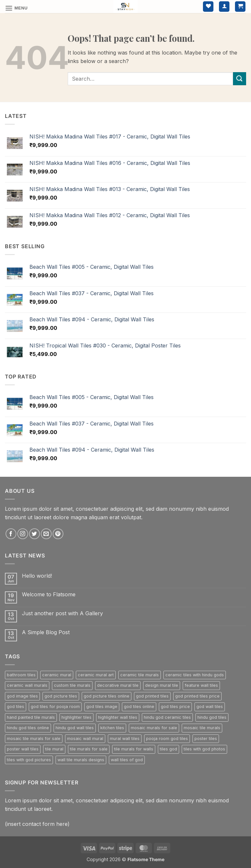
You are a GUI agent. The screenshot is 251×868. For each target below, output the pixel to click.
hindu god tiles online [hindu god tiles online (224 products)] (28, 728)
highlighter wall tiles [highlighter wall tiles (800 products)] (118, 717)
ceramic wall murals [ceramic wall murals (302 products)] (27, 685)
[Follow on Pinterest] (58, 534)
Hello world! (37, 576)
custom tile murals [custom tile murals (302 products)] (72, 685)
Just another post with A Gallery (62, 613)
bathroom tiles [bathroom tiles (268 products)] (21, 675)
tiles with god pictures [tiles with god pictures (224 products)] (29, 760)
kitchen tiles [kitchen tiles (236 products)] (112, 728)
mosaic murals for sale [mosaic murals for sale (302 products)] (154, 728)
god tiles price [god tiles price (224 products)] (175, 707)
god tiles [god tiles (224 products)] (16, 707)
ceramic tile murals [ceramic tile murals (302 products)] (140, 675)
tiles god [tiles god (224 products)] (168, 749)
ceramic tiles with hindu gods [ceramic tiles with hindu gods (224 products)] (195, 675)
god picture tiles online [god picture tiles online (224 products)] (107, 696)
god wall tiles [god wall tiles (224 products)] (210, 707)
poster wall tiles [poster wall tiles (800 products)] (23, 749)
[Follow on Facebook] (11, 534)
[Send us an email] (46, 534)
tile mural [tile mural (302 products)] (54, 749)
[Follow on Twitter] (34, 534)
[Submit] (240, 79)
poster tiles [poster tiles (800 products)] (206, 739)
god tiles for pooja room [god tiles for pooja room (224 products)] (55, 707)
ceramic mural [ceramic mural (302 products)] (57, 675)
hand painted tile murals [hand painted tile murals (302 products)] (31, 717)
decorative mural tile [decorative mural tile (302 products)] (118, 685)
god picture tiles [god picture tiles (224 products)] (61, 696)
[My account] (224, 7)
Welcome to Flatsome (49, 595)
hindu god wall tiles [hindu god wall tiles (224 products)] (75, 728)
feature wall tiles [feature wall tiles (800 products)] (201, 685)
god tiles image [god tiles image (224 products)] (102, 707)
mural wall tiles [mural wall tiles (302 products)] (125, 739)
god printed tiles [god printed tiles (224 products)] (152, 696)
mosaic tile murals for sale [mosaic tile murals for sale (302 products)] (34, 739)
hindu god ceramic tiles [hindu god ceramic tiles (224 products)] (167, 717)
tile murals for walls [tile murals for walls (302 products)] (134, 749)
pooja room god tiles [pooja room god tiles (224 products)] (167, 739)
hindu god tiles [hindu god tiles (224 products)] (212, 717)
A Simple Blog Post (46, 632)
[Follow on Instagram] (23, 534)
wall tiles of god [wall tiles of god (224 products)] (127, 760)
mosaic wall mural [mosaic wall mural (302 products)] (85, 739)
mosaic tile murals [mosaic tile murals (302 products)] (202, 728)
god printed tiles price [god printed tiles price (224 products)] (197, 696)
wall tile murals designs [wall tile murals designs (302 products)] (81, 760)
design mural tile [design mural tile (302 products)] (162, 685)
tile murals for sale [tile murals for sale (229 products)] (89, 749)
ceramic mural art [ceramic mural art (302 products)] (96, 675)
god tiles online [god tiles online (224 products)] (139, 707)
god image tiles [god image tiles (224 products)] (22, 696)
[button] (16, 8)
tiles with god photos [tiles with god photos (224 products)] (204, 749)
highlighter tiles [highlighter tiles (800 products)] (76, 717)
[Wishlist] (208, 7)
